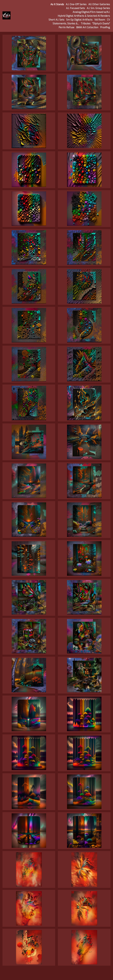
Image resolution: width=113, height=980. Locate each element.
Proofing (105, 27)
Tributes (86, 24)
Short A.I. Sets (56, 20)
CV (108, 20)
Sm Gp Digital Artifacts (79, 20)
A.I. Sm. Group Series (98, 8)
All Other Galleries (99, 4)
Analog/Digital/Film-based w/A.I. (91, 12)
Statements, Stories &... (66, 24)
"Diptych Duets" (101, 24)
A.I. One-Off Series (76, 4)
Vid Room (100, 20)
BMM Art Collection (87, 27)
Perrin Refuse (66, 27)
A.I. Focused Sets (75, 8)
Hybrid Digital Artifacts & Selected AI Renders (84, 16)
